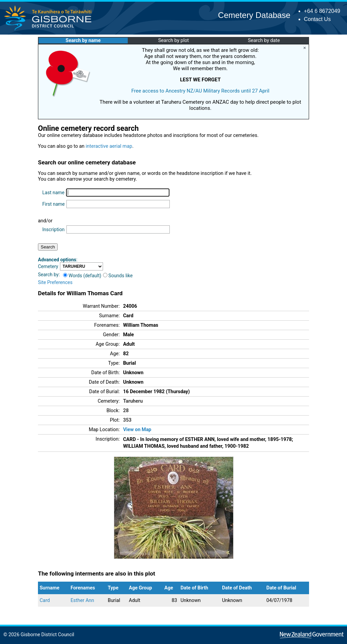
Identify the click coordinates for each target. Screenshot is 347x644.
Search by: (49, 275)
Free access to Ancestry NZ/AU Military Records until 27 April (200, 91)
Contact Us (317, 19)
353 (127, 420)
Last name (53, 193)
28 (126, 411)
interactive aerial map (109, 146)
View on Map (137, 430)
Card (45, 600)
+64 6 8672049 (322, 11)
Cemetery (48, 266)
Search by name (83, 41)
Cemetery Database (254, 15)
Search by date (264, 41)
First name (54, 204)
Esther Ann (82, 600)
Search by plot (174, 41)
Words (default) (82, 276)
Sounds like (118, 276)
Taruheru (133, 401)
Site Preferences (55, 282)
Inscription (54, 229)
